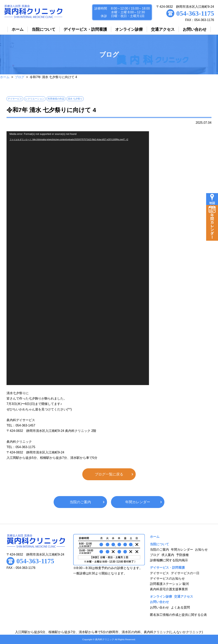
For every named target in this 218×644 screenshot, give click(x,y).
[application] (78, 258)
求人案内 (168, 555)
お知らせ (201, 550)
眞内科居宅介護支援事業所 (169, 589)
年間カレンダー (138, 502)
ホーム (5, 77)
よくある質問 (180, 607)
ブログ (20, 77)
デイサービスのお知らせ (167, 578)
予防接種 (182, 555)
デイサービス (159, 573)
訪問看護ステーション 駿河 (169, 584)
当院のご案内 (80, 502)
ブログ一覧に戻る (109, 474)
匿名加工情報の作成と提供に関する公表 (178, 615)
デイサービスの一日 (185, 573)
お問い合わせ (159, 607)
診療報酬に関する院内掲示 (169, 560)
